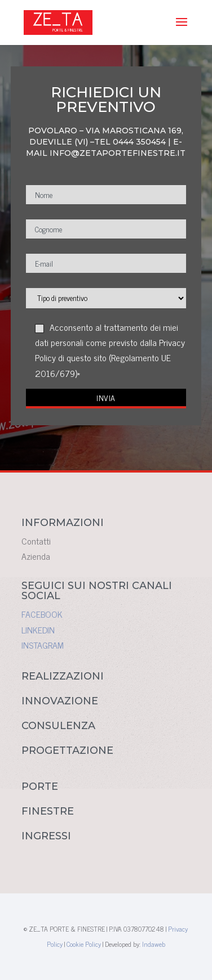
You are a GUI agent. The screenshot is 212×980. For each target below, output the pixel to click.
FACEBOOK (42, 614)
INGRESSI (46, 836)
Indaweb (154, 944)
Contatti (36, 541)
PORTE (40, 786)
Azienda (36, 556)
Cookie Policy (84, 944)
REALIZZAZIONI (63, 676)
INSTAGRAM (43, 645)
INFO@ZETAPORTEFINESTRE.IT (118, 153)
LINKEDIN (38, 630)
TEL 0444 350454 (130, 142)
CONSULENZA (58, 726)
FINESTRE (48, 811)
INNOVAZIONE (60, 701)
